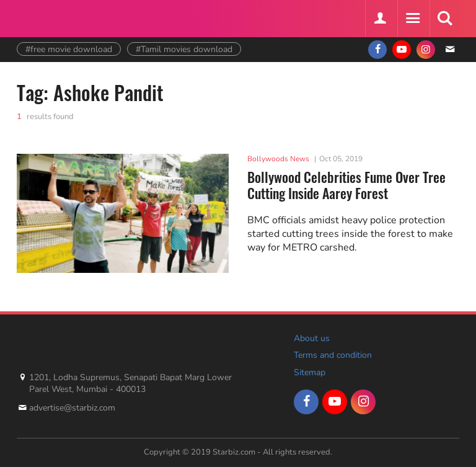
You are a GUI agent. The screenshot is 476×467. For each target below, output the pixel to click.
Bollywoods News (278, 159)
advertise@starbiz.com (72, 408)
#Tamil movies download (184, 49)
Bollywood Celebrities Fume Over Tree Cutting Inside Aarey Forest (346, 185)
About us (312, 338)
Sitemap (310, 372)
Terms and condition (333, 355)
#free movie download (69, 49)
